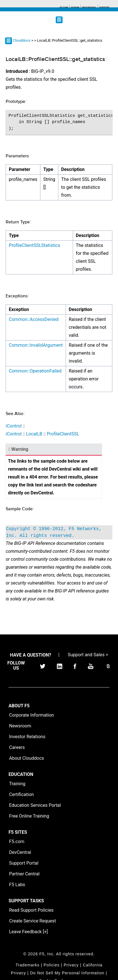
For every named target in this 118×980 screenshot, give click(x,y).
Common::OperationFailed (35, 371)
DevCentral (20, 852)
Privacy (71, 965)
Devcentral (89, 7)
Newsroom (20, 726)
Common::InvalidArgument (36, 345)
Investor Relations (27, 737)
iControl (14, 426)
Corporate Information (32, 715)
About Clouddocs (27, 758)
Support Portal (24, 863)
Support (104, 7)
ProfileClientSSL (63, 434)
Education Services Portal (35, 805)
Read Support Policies (31, 910)
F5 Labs (17, 885)
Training (17, 784)
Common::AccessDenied (34, 319)
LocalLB (34, 434)
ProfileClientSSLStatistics (35, 245)
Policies (51, 965)
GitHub (75, 7)
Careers (17, 747)
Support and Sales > (88, 655)
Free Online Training (29, 816)
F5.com (64, 7)
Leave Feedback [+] (28, 932)
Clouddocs (22, 40)
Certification (21, 794)
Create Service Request (33, 921)
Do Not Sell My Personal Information (67, 973)
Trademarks (28, 965)
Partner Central (24, 874)
